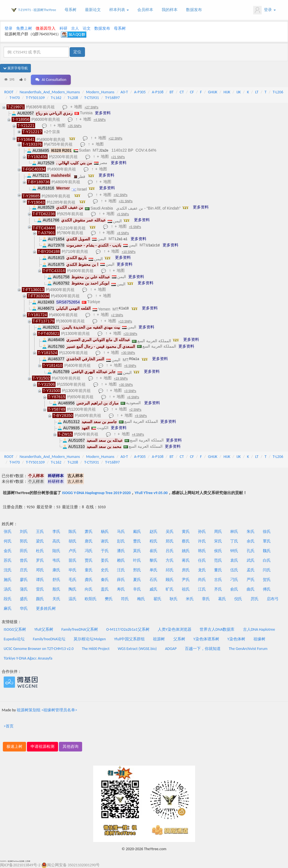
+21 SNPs (118, 157)
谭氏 (40, 580)
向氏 (89, 589)
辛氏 (137, 589)
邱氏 (170, 570)
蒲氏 (24, 589)
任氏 (202, 560)
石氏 (153, 580)
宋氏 (218, 541)
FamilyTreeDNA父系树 (80, 629)
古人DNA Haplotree (259, 629)
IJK (239, 92)
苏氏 (8, 560)
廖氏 (24, 580)
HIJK (227, 92)
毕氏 (72, 570)
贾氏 (89, 560)
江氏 (202, 589)
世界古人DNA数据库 (217, 629)
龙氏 (202, 570)
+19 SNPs (121, 378)
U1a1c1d (153, 245)
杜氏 (40, 551)
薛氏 (121, 580)
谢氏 (105, 541)
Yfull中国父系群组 (129, 639)
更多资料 (103, 113)
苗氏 (72, 560)
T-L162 (56, 98)
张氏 (8, 532)
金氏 (8, 551)
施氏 (8, 580)
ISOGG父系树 (15, 629)
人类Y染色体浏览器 (175, 629)
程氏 (153, 541)
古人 (75, 28)
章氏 (206, 599)
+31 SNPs (126, 201)
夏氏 (137, 580)
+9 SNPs (141, 416)
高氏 (56, 541)
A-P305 (140, 92)
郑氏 (170, 541)
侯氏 (218, 551)
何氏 (8, 541)
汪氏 (121, 570)
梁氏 (40, 541)
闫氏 (267, 570)
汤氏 (8, 589)
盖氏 (105, 589)
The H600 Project (96, 649)
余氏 (251, 541)
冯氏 (89, 551)
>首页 (9, 726)
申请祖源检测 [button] (42, 747)
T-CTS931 (91, 98)
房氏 (186, 570)
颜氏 (40, 599)
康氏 (56, 570)
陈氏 (72, 532)
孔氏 (251, 551)
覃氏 (267, 541)
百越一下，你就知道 (203, 649)
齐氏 (218, 589)
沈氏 (8, 570)
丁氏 (234, 541)
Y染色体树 (236, 639)
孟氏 (251, 570)
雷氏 (40, 589)
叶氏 (137, 560)
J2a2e (104, 150)
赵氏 (153, 532)
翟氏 (157, 599)
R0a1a (134, 359)
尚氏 (202, 580)
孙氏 (202, 532)
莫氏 (137, 551)
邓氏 (40, 570)
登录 (264, 10)
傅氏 (267, 589)
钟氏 (234, 551)
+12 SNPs (115, 138)
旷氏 (170, 589)
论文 (87, 28)
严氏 (251, 580)
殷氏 (56, 589)
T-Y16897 (112, 98)
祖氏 (186, 589)
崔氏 (153, 551)
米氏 (190, 599)
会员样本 (145, 10)
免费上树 (24, 28)
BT (172, 92)
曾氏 (24, 560)
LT (257, 92)
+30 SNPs (128, 353)
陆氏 (56, 551)
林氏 (234, 532)
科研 (63, 28)
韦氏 (56, 560)
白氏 (267, 560)
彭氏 (121, 541)
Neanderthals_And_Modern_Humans (50, 92)
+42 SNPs (120, 195)
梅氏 (141, 599)
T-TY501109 (35, 98)
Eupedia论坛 (14, 639)
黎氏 (153, 560)
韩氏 (202, 551)
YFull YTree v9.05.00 (151, 493)
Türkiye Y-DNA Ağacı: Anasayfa (28, 658)
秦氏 (105, 580)
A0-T (124, 92)
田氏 (24, 551)
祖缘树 (259, 639)
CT (182, 92)
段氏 (8, 599)
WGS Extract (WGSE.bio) (137, 649)
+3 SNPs (130, 391)
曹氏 (137, 541)
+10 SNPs (128, 252)
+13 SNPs (125, 321)
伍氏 (234, 570)
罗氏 (40, 560)
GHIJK (213, 92)
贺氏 (267, 580)
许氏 (202, 541)
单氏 (153, 570)
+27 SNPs (91, 107)
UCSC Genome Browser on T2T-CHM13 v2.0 (39, 649)
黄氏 (186, 532)
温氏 (72, 599)
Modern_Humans (100, 92)
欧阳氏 (91, 599)
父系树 (179, 639)
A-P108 (158, 92)
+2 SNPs (117, 315)
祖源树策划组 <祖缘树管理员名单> (47, 710)
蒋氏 (186, 560)
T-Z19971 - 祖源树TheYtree (37, 10)
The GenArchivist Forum (248, 649)
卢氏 (72, 551)
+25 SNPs (75, 126)
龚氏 (89, 580)
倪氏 (238, 599)
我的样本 (170, 10)
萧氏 (89, 532)
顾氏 (170, 580)
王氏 (40, 532)
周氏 (218, 532)
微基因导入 (46, 28)
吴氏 (170, 532)
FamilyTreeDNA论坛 (49, 639)
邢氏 (137, 570)
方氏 (170, 560)
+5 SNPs (123, 214)
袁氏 (234, 560)
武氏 (251, 560)
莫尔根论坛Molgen (90, 639)
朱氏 (251, 532)
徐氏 (267, 532)
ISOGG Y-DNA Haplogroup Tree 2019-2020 (96, 493)
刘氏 (24, 532)
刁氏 (234, 580)
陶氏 (72, 589)
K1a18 (124, 308)
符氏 (125, 599)
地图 (78, 107)
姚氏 (186, 551)
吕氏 (170, 551)
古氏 (218, 580)
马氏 (121, 532)
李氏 (56, 532)
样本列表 (119, 10)
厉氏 (255, 599)
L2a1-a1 (121, 239)
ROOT (9, 92)
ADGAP (171, 649)
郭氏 (24, 541)
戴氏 (137, 532)
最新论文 (93, 10)
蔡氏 (186, 541)
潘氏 (121, 551)
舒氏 (56, 580)
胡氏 (72, 541)
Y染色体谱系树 (206, 639)
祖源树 (159, 639)
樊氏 (109, 599)
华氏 (24, 609)
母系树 (71, 10)
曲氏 (251, 589)
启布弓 (273, 599)
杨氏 (105, 532)
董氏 (218, 570)
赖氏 (121, 560)
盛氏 (24, 599)
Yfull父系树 (44, 629)
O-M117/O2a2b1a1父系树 (128, 629)
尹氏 (186, 580)
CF (192, 92)
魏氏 (267, 551)
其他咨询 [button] (71, 747)
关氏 (56, 599)
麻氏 (8, 609)
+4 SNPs (100, 120)
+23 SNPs (130, 334)
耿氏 (174, 599)
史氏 (105, 570)
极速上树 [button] (14, 747)
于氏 (105, 551)
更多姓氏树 (46, 609)
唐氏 (89, 541)
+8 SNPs (123, 233)
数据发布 (194, 10)
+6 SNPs (130, 366)
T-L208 (73, 98)
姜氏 (105, 560)
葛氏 (222, 599)
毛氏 (72, 580)
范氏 (218, 560)
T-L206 (278, 92)
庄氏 (24, 570)
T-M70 (15, 98)
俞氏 (234, 589)
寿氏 (121, 589)
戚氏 (153, 589)
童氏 (89, 570)
